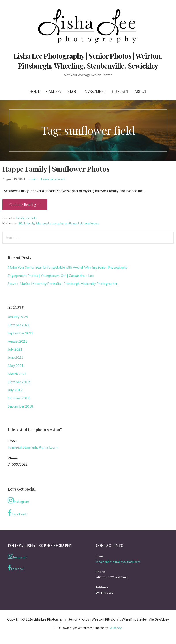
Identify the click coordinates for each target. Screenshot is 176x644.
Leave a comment (53, 179)
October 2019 (19, 382)
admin (33, 179)
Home (35, 91)
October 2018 (19, 398)
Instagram (18, 500)
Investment (95, 91)
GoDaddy (115, 628)
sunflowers (92, 223)
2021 (22, 223)
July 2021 (15, 349)
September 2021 (20, 333)
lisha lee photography (49, 223)
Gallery (54, 91)
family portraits (26, 218)
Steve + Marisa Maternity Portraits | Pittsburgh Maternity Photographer (63, 283)
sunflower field (74, 223)
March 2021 (17, 374)
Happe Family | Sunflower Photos (56, 169)
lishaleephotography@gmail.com (33, 447)
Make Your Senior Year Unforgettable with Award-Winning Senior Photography (68, 267)
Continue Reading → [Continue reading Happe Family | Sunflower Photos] (25, 205)
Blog (72, 91)
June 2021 (15, 357)
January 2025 (18, 317)
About (140, 91)
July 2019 (15, 390)
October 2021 (19, 325)
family (30, 223)
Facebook (17, 513)
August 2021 (17, 341)
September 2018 (20, 406)
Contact (120, 91)
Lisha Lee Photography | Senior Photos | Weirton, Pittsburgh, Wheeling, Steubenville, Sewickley (88, 61)
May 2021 (16, 365)
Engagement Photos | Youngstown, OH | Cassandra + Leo (51, 275)
